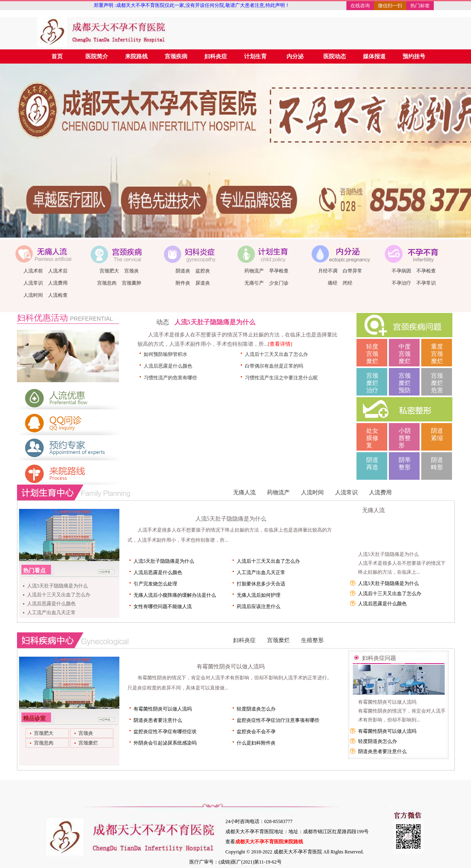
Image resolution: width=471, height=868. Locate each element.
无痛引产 (254, 283)
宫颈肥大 (109, 271)
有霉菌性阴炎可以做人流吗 (231, 667)
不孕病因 (401, 271)
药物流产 (254, 271)
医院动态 (335, 56)
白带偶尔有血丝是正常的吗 (274, 366)
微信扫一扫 (390, 6)
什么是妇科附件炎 (256, 743)
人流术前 (33, 271)
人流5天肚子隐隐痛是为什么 (215, 322)
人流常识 (33, 283)
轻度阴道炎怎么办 (256, 709)
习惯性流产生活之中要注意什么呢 (281, 378)
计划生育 (255, 56)
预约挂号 (414, 56)
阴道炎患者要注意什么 (158, 720)
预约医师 (68, 449)
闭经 (348, 283)
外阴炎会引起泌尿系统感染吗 (165, 743)
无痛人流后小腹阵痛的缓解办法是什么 (175, 595)
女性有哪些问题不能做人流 (163, 606)
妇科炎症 (216, 56)
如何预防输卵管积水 (165, 354)
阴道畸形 (437, 464)
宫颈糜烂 (278, 640)
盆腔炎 (203, 271)
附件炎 (183, 283)
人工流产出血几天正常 (51, 613)
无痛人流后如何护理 (259, 595)
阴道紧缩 (437, 434)
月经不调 (328, 271)
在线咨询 (360, 6)
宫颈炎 (132, 271)
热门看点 (34, 571)
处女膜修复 (372, 438)
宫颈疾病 (176, 56)
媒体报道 (374, 56)
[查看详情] (280, 344)
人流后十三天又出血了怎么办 (276, 354)
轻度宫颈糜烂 (372, 354)
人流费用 (58, 283)
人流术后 (58, 271)
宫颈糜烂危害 (437, 383)
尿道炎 (203, 283)
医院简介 (97, 56)
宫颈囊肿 (132, 283)
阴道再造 (372, 464)
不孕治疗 (401, 283)
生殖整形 (312, 640)
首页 (57, 56)
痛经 (333, 283)
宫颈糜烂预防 (405, 383)
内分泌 (295, 56)
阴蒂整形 (405, 464)
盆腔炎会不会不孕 (256, 732)
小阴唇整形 (405, 438)
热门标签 (420, 6)
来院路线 (136, 56)
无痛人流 (244, 493)
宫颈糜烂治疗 (372, 383)
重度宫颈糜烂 (437, 354)
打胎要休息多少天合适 (261, 584)
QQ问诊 (68, 423)
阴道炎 (183, 271)
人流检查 (58, 295)
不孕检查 (426, 271)
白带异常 (352, 271)
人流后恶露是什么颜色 (168, 366)
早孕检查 (279, 271)
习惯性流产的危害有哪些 (170, 378)
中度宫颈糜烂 (405, 354)
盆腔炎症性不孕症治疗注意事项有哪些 (278, 720)
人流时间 (33, 295)
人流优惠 (68, 398)
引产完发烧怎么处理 (155, 584)
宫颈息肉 (107, 283)
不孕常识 (426, 283)
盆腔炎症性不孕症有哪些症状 (165, 732)
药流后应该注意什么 (259, 606)
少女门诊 (279, 283)
